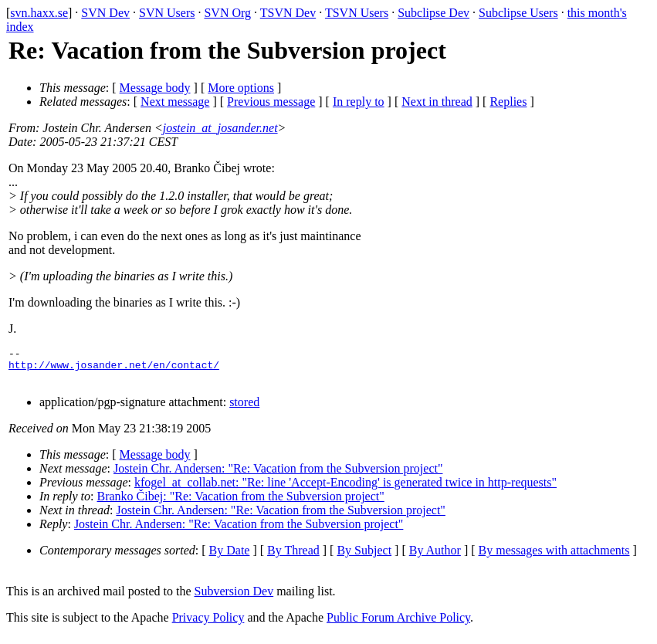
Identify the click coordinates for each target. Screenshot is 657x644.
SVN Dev (105, 13)
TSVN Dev (288, 13)
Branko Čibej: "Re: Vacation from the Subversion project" (241, 503)
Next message (175, 102)
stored (244, 409)
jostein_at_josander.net (220, 128)
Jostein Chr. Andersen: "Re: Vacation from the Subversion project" (278, 475)
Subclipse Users (518, 13)
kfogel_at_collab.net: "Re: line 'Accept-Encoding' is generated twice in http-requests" (345, 489)
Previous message (271, 102)
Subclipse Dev (433, 13)
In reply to (359, 102)
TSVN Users (357, 13)
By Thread (293, 557)
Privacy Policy (208, 624)
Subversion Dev (234, 598)
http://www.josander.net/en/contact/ (114, 369)
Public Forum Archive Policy (398, 624)
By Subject (364, 557)
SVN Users (167, 13)
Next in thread (437, 102)
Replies (508, 102)
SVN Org (227, 13)
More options (241, 88)
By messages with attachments (554, 557)
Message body (155, 88)
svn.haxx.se (39, 13)
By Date (230, 557)
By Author (435, 557)
